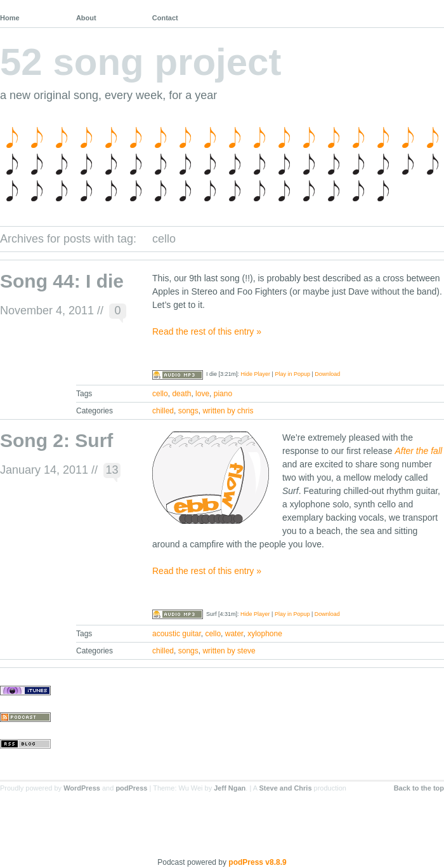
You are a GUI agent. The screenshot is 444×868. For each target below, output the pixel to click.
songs (188, 411)
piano (223, 394)
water (234, 634)
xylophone (265, 634)
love (202, 394)
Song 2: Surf (56, 440)
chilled (163, 411)
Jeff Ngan (230, 788)
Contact (165, 18)
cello (160, 394)
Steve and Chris (285, 788)
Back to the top (419, 788)
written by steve (229, 651)
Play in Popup (292, 374)
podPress (131, 788)
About (86, 18)
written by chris (228, 411)
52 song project (140, 62)
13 (112, 470)
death (181, 394)
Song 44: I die (62, 281)
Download (327, 374)
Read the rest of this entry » (207, 331)
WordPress (82, 788)
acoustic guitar (177, 634)
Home (10, 18)
